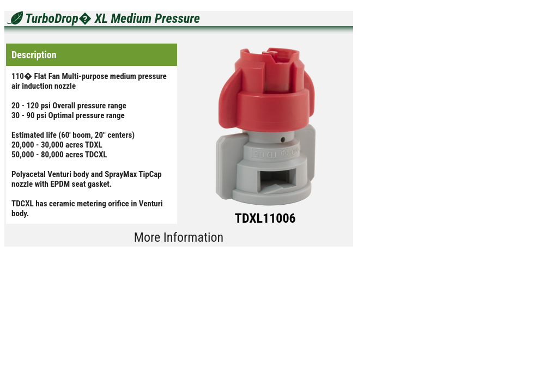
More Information (179, 237)
